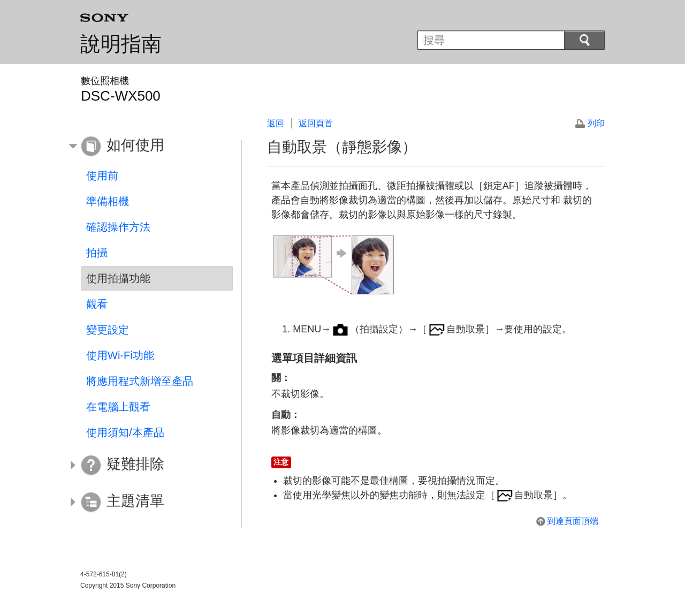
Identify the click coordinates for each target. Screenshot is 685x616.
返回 (276, 123)
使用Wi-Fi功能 (120, 355)
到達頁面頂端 (573, 521)
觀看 (97, 304)
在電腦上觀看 (118, 407)
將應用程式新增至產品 (140, 381)
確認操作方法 (118, 227)
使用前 (102, 176)
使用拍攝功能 (118, 278)
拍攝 (97, 253)
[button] (149, 147)
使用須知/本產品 (125, 432)
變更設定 (108, 330)
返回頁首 (316, 123)
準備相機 (108, 201)
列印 (596, 123)
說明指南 (121, 44)
